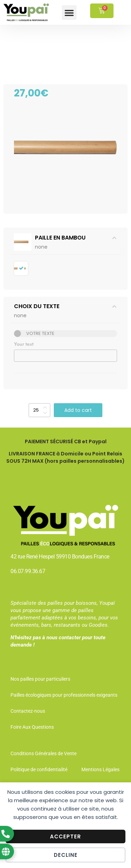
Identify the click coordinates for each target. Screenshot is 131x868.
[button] (69, 13)
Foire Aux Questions (32, 727)
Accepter (65, 836)
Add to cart (78, 410)
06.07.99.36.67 (28, 571)
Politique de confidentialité (39, 769)
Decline (66, 855)
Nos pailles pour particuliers (40, 679)
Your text (24, 344)
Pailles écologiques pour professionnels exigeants (64, 695)
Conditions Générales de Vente (43, 753)
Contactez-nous (28, 711)
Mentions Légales (100, 769)
